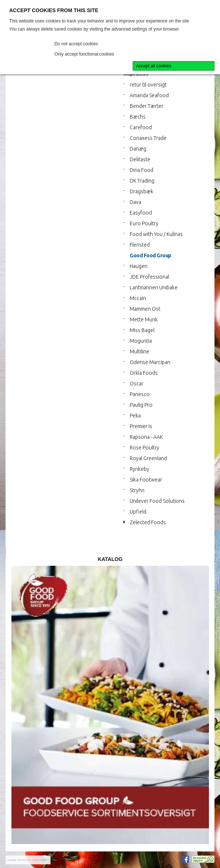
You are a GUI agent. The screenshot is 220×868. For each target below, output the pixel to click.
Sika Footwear (146, 480)
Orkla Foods (144, 373)
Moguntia (141, 341)
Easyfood (141, 213)
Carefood (141, 127)
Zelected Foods (148, 522)
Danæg (138, 149)
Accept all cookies (154, 66)
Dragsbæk (142, 191)
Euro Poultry (144, 223)
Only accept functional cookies (84, 54)
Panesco (140, 394)
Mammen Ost (145, 309)
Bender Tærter (146, 106)
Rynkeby (139, 469)
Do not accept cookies (76, 44)
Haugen (139, 266)
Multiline (139, 352)
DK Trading (142, 181)
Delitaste (140, 159)
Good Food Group (151, 255)
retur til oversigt (148, 85)
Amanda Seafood (149, 95)
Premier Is (141, 426)
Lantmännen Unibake (154, 287)
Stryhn (137, 490)
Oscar (137, 384)
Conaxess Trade (148, 138)
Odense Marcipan (150, 362)
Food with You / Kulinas (156, 234)
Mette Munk (144, 320)
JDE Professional (149, 277)
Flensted (140, 245)
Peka (135, 416)
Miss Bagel (142, 330)
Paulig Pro (141, 405)
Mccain (138, 298)
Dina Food (142, 170)
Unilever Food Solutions (157, 501)
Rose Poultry (144, 448)
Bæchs (138, 117)
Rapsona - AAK (146, 437)
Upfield (138, 512)
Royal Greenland (148, 458)
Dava (135, 202)
